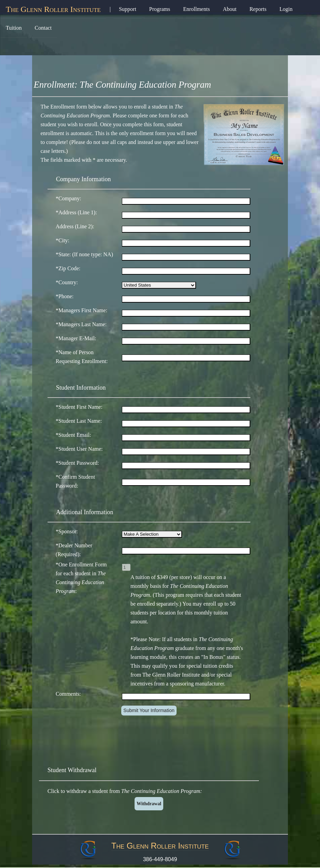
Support (128, 9)
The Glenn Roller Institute (53, 9)
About (229, 9)
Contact (43, 28)
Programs (160, 9)
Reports (258, 9)
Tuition (14, 28)
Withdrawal (149, 804)
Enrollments (196, 9)
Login (286, 9)
